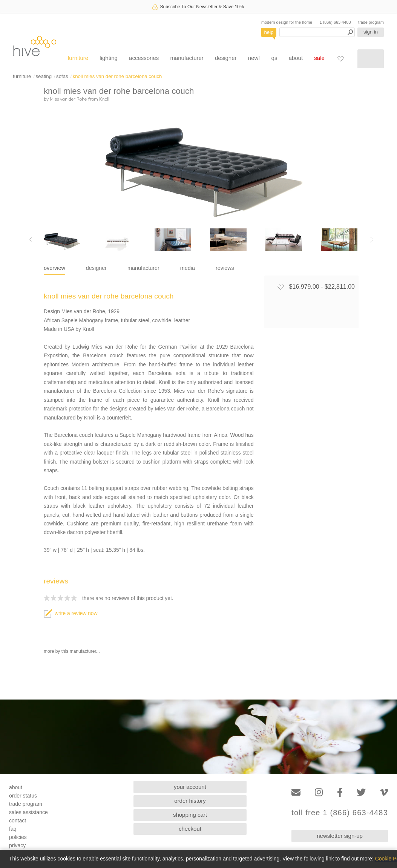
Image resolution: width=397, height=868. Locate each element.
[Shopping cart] (371, 59)
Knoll (104, 99)
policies (18, 837)
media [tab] (188, 268)
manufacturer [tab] (143, 268)
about (296, 58)
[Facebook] (340, 792)
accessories (144, 58)
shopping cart (190, 815)
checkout (190, 829)
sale (319, 58)
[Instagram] (319, 792)
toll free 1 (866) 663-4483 (340, 813)
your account (190, 787)
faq (13, 829)
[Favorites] (340, 58)
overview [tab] (54, 268)
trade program (371, 22)
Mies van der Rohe (68, 99)
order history (190, 801)
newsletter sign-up (340, 836)
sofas (62, 76)
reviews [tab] (225, 268)
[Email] (296, 792)
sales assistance (28, 812)
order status (23, 796)
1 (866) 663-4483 (335, 22)
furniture (78, 58)
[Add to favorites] (281, 287)
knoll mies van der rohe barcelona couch (117, 76)
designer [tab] (96, 268)
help (269, 32)
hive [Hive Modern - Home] (35, 46)
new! (254, 58)
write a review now (71, 613)
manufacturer (187, 58)
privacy (17, 845)
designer (226, 58)
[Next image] (372, 240)
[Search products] (317, 32)
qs (274, 58)
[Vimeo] (384, 792)
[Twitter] (361, 792)
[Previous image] (31, 240)
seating (44, 76)
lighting (109, 58)
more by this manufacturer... (72, 651)
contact (18, 821)
